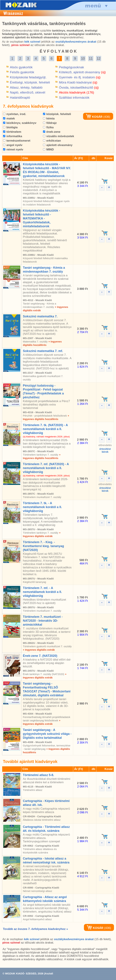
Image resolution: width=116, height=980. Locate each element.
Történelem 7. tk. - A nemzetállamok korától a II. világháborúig (42, 507)
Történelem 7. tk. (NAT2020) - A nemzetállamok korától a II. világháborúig (45, 429)
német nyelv (13, 150)
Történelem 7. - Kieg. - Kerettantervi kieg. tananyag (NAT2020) (43, 546)
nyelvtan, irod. (15, 114)
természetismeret (17, 141)
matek (9, 118)
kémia (49, 118)
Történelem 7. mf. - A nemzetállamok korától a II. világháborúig (42, 592)
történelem (12, 132)
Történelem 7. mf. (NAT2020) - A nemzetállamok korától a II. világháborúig (46, 468)
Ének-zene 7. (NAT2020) (40, 656)
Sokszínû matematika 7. (40, 316)
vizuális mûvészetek (59, 136)
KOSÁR (94, 117)
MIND (48, 150)
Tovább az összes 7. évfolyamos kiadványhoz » (35, 929)
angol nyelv (13, 145)
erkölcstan (52, 141)
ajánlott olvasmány (58, 145)
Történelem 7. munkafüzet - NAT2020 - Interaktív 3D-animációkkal (43, 621)
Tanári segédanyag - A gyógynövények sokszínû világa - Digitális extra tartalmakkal (47, 734)
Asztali (49, 973)
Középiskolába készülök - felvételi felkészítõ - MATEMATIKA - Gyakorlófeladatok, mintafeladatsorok (41, 218)
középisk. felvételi (57, 114)
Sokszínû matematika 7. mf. (43, 351)
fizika (48, 127)
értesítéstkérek (105, 450)
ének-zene (52, 132)
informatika (13, 136)
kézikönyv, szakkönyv (20, 123)
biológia (10, 127)
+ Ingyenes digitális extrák (39, 650)
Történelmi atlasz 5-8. (38, 775)
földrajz (50, 123)
